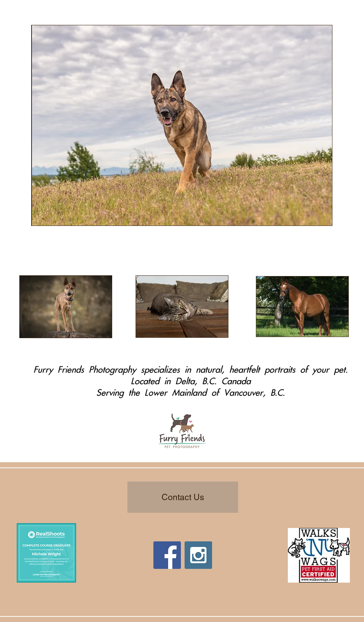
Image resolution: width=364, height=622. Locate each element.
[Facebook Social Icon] (167, 555)
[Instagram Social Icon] (198, 555)
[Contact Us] (183, 497)
